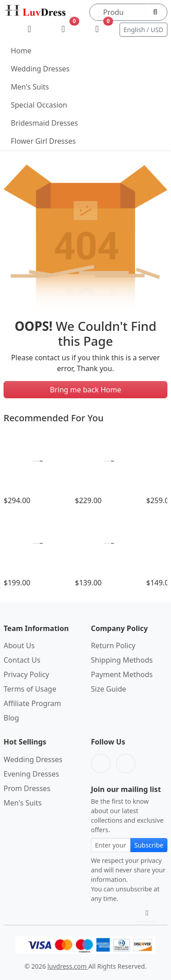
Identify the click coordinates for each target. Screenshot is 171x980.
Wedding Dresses (40, 69)
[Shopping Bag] (97, 29)
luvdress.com (68, 966)
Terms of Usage (30, 689)
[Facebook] (101, 763)
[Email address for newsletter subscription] (111, 845)
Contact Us (22, 660)
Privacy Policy (26, 674)
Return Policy (113, 645)
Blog (11, 718)
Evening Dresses (31, 774)
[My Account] (30, 29)
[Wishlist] (63, 29)
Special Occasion (39, 105)
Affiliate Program (32, 703)
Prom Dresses (27, 788)
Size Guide (109, 689)
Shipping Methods (122, 660)
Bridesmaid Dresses (44, 123)
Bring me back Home (86, 390)
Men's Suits (30, 87)
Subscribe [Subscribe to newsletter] (149, 845)
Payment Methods (122, 674)
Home (21, 51)
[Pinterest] (126, 763)
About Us (19, 645)
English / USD (143, 30)
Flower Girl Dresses (43, 141)
